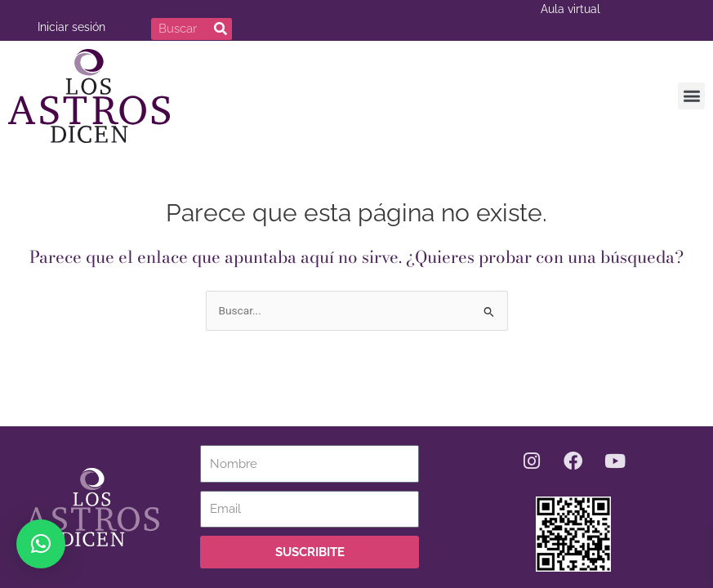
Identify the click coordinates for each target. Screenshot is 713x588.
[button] (691, 94)
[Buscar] (221, 29)
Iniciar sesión (71, 27)
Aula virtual (570, 9)
